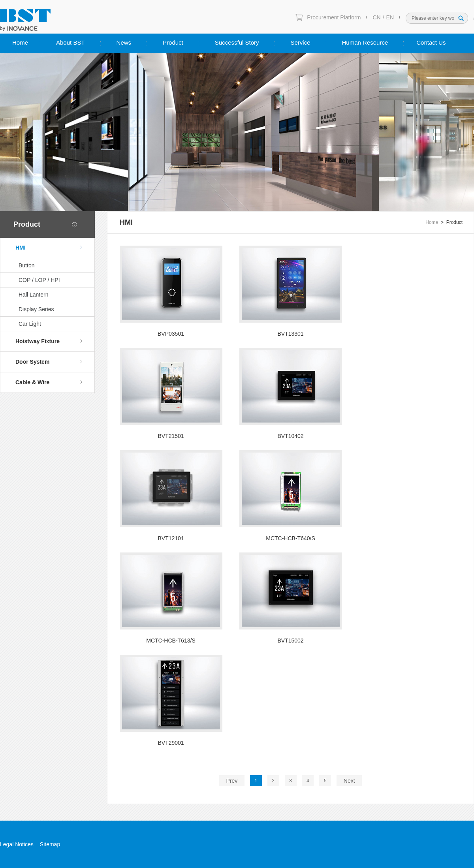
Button (26, 265)
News (124, 42)
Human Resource (365, 42)
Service (301, 42)
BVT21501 (171, 436)
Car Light (30, 324)
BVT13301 (290, 334)
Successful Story (237, 42)
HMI (49, 248)
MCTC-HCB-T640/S (290, 538)
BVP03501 (171, 334)
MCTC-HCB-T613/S (171, 641)
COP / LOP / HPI (39, 280)
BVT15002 (290, 641)
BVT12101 (171, 538)
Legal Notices (17, 844)
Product (173, 42)
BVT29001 (171, 743)
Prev (232, 781)
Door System (49, 362)
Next (349, 781)
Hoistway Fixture (49, 341)
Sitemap (50, 844)
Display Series (36, 309)
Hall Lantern (34, 295)
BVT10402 (290, 436)
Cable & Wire (49, 382)
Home (20, 42)
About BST (71, 42)
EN (390, 17)
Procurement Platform (334, 17)
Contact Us (431, 42)
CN (376, 17)
